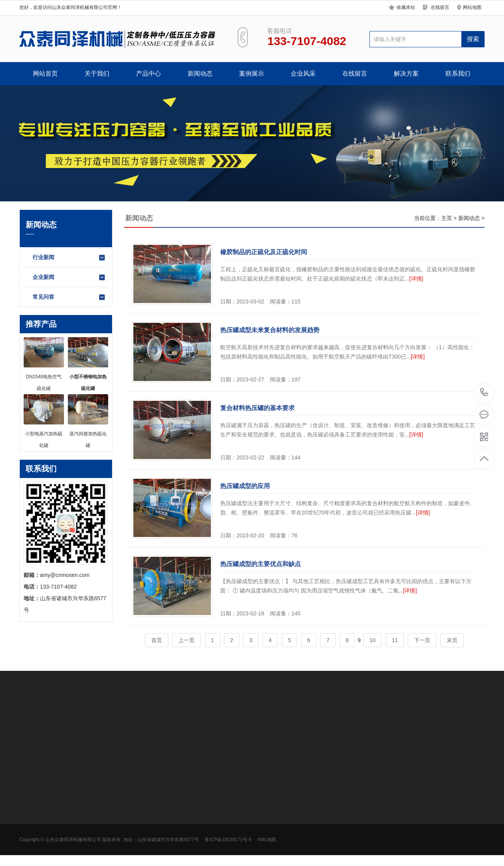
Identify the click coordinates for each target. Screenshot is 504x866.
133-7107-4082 (484, 393)
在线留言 (440, 7)
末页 (452, 640)
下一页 (422, 640)
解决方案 (406, 74)
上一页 (186, 640)
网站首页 (45, 74)
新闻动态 (200, 74)
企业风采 (303, 74)
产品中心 (148, 74)
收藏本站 (406, 7)
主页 (447, 218)
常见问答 (69, 297)
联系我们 (458, 74)
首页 (157, 640)
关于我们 (97, 74)
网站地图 (472, 7)
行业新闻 (69, 258)
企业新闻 (69, 277)
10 (373, 640)
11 (395, 640)
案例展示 (252, 74)
